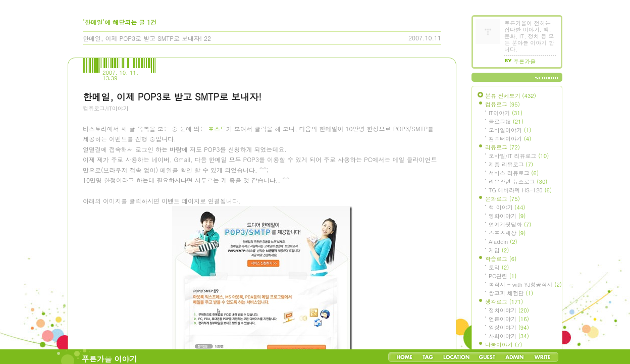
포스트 (217, 257)
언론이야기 (509, 319)
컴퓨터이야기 (510, 139)
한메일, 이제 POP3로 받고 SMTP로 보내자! (142, 38)
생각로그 (504, 302)
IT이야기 (506, 113)
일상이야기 (509, 327)
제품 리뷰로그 (511, 164)
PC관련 (503, 276)
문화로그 (503, 199)
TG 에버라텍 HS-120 (520, 190)
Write (542, 357)
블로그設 (506, 121)
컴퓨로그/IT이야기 (106, 108)
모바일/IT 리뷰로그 (519, 156)
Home (404, 357)
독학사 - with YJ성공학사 (525, 284)
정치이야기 (509, 310)
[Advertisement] (159, 174)
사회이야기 (509, 336)
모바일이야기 (510, 130)
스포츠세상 (507, 233)
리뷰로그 (503, 147)
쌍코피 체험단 (511, 293)
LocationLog (456, 357)
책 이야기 (507, 207)
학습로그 (501, 259)
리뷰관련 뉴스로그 (518, 181)
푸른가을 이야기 (110, 359)
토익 (499, 267)
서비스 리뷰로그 (514, 173)
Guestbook (487, 357)
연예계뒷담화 (510, 224)
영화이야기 (507, 216)
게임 (499, 250)
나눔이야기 (504, 345)
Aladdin (503, 242)
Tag (428, 357)
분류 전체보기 (511, 96)
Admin (515, 357)
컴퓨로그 (503, 104)
